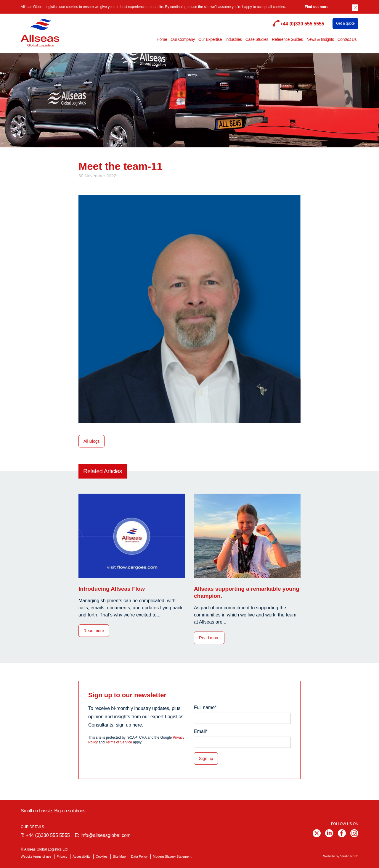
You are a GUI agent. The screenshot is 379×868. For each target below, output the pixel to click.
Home (162, 39)
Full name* (205, 707)
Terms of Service (119, 742)
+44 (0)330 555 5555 (48, 835)
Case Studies (257, 39)
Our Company (183, 39)
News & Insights (320, 39)
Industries (234, 39)
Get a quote (345, 23)
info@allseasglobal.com (106, 835)
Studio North (349, 856)
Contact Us (347, 39)
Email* (201, 731)
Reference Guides (287, 39)
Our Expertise (210, 39)
